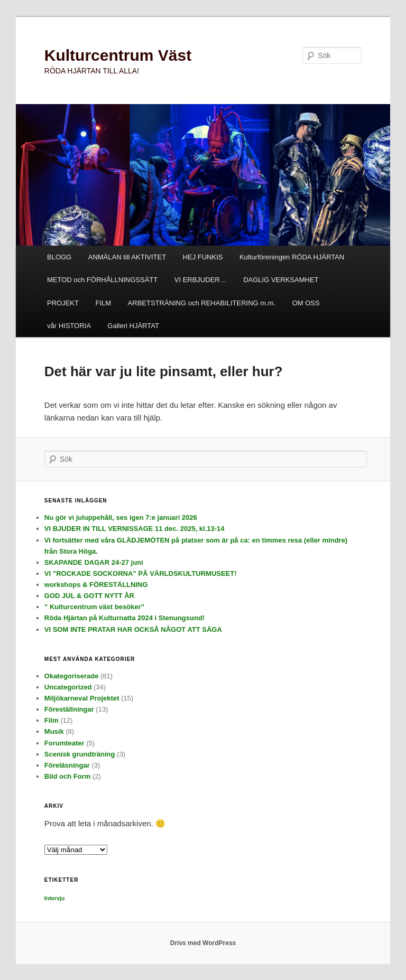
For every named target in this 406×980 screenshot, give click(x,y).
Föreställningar (69, 709)
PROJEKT (63, 303)
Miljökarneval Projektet (82, 698)
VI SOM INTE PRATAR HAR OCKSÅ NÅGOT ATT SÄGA (133, 629)
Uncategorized (68, 687)
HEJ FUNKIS (203, 257)
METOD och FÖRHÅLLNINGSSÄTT (102, 280)
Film (52, 720)
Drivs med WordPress (203, 943)
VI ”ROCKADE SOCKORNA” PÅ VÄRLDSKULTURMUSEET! (141, 573)
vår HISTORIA (69, 326)
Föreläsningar (67, 765)
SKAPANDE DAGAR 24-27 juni (94, 562)
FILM (103, 303)
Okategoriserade (72, 676)
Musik (54, 731)
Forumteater (64, 743)
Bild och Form (67, 776)
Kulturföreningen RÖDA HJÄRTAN (292, 257)
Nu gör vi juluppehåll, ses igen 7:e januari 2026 (121, 517)
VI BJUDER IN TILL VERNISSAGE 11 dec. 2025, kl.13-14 (135, 529)
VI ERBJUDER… (201, 280)
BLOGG (59, 257)
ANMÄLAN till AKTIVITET (127, 257)
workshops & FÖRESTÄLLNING (96, 585)
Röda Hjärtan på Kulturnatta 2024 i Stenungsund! (124, 618)
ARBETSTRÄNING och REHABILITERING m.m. (202, 303)
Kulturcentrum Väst (118, 55)
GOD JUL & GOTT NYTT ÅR (89, 596)
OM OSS (306, 303)
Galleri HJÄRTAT (133, 326)
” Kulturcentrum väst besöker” (94, 607)
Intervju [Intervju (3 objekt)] (55, 898)
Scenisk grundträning (80, 754)
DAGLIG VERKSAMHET (281, 280)
